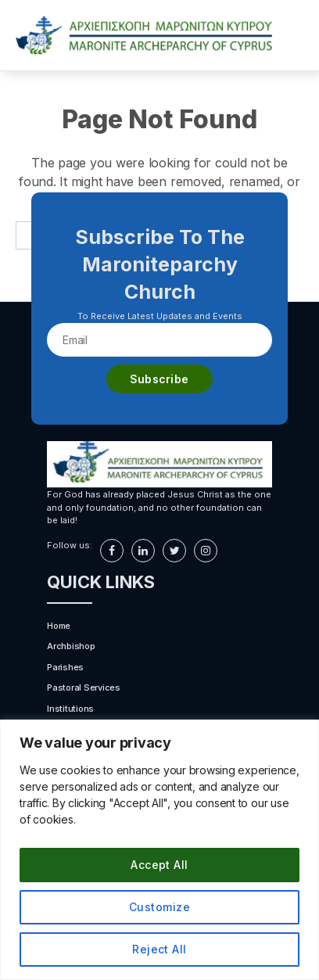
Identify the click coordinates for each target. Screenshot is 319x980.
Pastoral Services (84, 687)
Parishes (65, 667)
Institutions (70, 709)
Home (59, 626)
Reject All (159, 949)
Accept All (159, 865)
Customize (159, 907)
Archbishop (71, 646)
